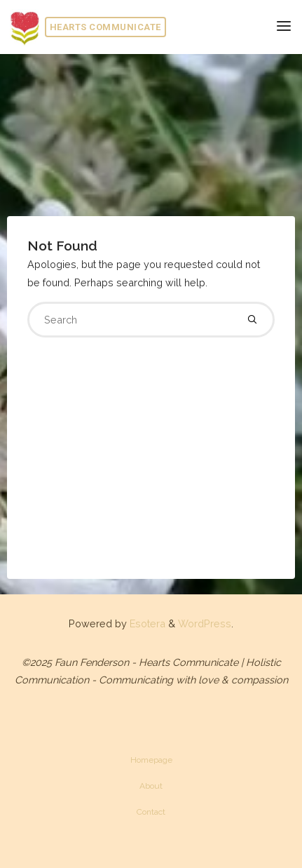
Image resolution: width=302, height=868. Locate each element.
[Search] (252, 319)
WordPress (205, 623)
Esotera (146, 623)
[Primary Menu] (284, 26)
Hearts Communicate (105, 27)
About (151, 786)
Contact (151, 812)
